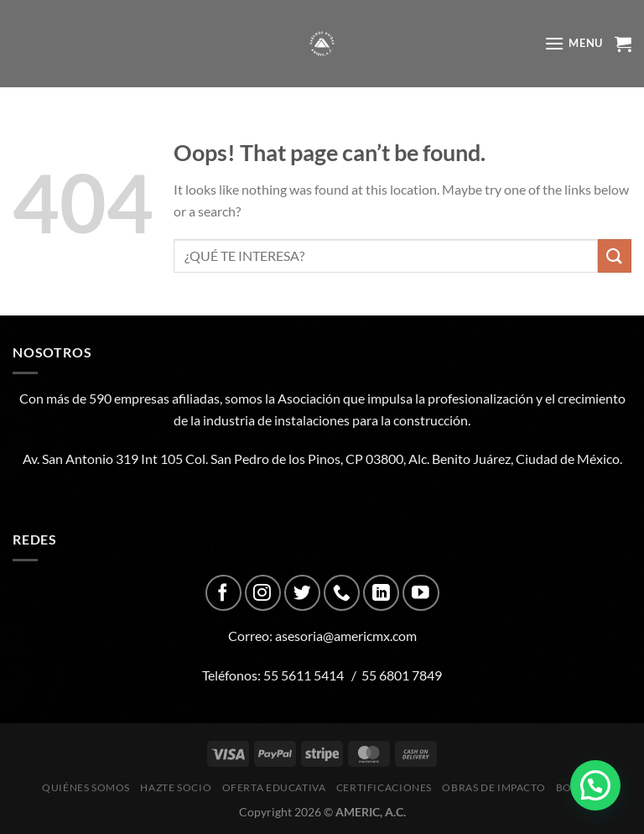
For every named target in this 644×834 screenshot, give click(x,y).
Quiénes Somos (86, 787)
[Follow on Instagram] (263, 593)
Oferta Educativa (274, 787)
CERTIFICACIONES (384, 787)
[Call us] (342, 593)
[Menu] (574, 43)
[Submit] (615, 255)
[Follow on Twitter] (302, 593)
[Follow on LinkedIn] (381, 593)
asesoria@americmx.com (346, 636)
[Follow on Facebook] (223, 593)
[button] (595, 785)
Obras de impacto (493, 787)
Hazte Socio (176, 787)
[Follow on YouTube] (421, 593)
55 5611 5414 (304, 675)
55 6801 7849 (402, 675)
